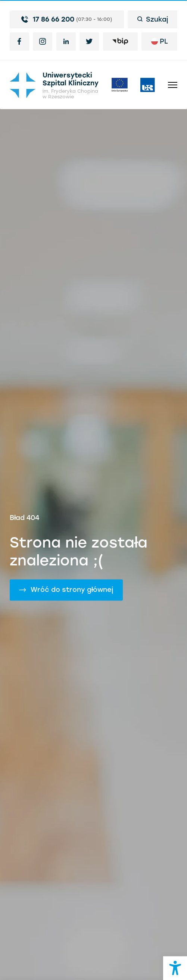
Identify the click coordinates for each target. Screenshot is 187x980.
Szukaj (153, 19)
